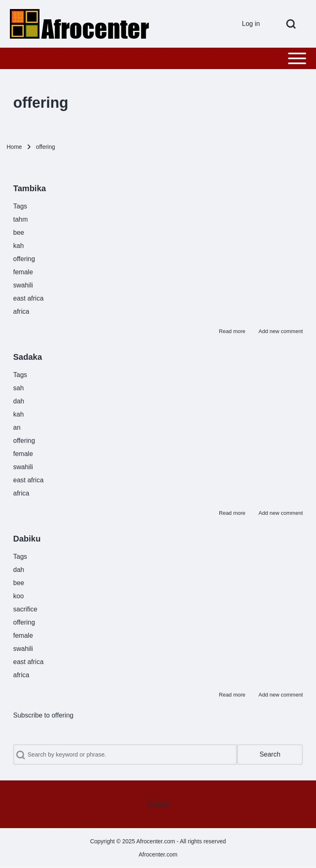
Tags (20, 206)
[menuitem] (254, 24)
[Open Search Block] (291, 24)
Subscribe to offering (43, 715)
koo (19, 596)
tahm (21, 219)
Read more (232, 331)
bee (19, 233)
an (17, 427)
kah (19, 246)
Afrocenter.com (158, 854)
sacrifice (25, 609)
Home (14, 147)
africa (21, 311)
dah (19, 401)
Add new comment (281, 331)
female (23, 272)
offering (24, 259)
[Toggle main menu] (158, 58)
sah (19, 388)
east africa (28, 298)
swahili (23, 285)
